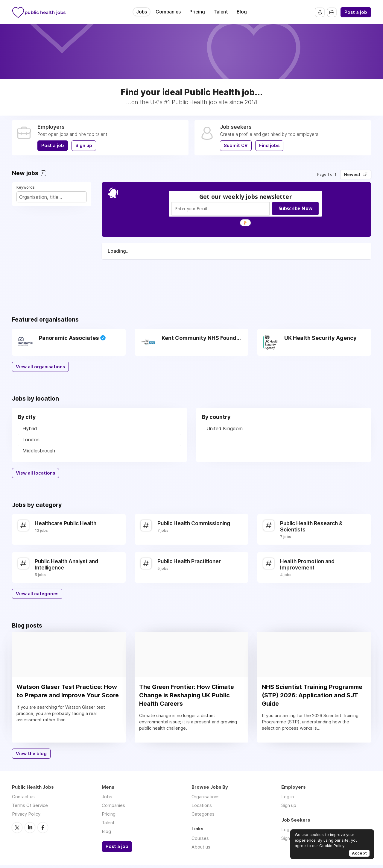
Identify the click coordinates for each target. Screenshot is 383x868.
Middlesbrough (39, 451)
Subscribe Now (295, 208)
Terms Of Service (30, 808)
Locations (202, 808)
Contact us (23, 800)
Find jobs (269, 146)
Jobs (142, 12)
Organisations (206, 800)
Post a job (356, 12)
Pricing (197, 12)
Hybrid (30, 428)
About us (201, 850)
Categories (203, 817)
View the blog (31, 757)
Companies (168, 12)
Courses (200, 841)
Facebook (43, 830)
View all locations (35, 473)
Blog (242, 12)
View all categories (37, 594)
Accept (359, 853)
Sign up (84, 146)
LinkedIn (30, 830)
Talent (221, 12)
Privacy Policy (26, 817)
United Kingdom (225, 428)
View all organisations (40, 367)
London (31, 440)
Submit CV (236, 146)
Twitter (17, 830)
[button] (246, 197)
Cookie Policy (332, 846)
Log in (288, 800)
